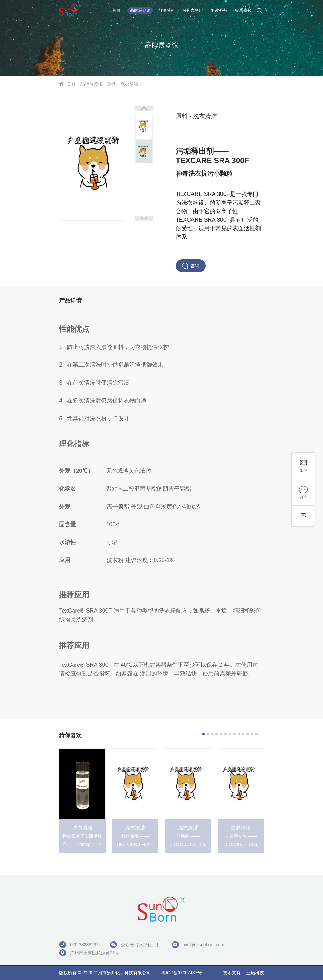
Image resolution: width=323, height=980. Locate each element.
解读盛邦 (219, 10)
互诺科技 (255, 973)
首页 (116, 10)
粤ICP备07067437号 (182, 973)
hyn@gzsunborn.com (204, 945)
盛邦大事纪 (193, 10)
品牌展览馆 (140, 10)
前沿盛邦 (167, 10)
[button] (144, 108)
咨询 (195, 266)
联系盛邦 (243, 10)
